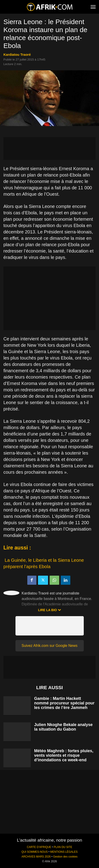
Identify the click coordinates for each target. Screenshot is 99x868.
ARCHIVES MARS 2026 (36, 857)
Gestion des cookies (65, 857)
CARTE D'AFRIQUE (39, 847)
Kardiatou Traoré (17, 54)
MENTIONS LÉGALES (64, 852)
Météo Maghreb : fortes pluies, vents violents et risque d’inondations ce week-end (64, 755)
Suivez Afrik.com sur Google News (49, 646)
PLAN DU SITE (63, 847)
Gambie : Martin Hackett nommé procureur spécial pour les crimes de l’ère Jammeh (64, 703)
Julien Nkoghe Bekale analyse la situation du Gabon (63, 727)
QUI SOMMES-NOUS (35, 852)
